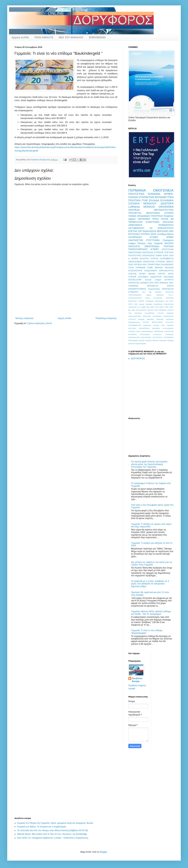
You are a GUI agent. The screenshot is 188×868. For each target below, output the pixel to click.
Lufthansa (134, 207)
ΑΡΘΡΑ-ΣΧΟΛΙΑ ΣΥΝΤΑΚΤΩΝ (151, 196)
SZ (151, 228)
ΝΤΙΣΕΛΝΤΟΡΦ (135, 271)
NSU (145, 264)
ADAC (154, 234)
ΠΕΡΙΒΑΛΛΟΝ (135, 222)
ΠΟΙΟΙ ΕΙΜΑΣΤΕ (44, 37)
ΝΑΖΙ (138, 331)
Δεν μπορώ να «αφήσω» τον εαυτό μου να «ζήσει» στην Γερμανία (151, 563)
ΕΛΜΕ (150, 268)
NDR (152, 307)
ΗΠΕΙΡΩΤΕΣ (134, 283)
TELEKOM (169, 292)
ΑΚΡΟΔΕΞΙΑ (152, 286)
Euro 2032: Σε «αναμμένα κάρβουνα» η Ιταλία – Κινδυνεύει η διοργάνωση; (53, 838)
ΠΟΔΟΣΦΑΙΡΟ (151, 271)
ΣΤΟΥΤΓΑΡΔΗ (153, 240)
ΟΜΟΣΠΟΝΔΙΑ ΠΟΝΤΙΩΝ (159, 246)
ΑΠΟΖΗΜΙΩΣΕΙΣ (135, 295)
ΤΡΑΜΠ (141, 301)
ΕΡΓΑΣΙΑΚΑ (134, 234)
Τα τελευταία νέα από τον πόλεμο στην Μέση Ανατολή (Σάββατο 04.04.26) (53, 830)
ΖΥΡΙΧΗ (146, 322)
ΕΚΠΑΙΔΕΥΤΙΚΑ (164, 197)
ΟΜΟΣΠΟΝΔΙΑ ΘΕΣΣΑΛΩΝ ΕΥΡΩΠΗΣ (146, 252)
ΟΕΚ (171, 231)
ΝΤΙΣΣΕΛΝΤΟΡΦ (135, 298)
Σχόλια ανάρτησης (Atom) (40, 323)
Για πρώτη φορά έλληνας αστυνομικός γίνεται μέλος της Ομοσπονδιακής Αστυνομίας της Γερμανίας (149, 464)
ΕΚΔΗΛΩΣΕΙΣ (149, 231)
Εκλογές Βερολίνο (146, 319)
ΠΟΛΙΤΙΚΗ (134, 200)
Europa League (153, 280)
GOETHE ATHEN (137, 274)
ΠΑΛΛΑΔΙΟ (169, 277)
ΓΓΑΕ (145, 200)
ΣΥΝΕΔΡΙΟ (133, 292)
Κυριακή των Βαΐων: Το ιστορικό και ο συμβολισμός (42, 827)
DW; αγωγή (139, 304)
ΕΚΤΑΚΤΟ (169, 280)
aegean (132, 219)
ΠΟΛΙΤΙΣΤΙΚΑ (136, 194)
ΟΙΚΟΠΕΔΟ (134, 210)
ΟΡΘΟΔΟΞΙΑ (168, 289)
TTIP (157, 307)
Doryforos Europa (137, 680)
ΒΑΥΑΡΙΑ (169, 243)
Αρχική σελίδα (20, 37)
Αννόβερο (162, 234)
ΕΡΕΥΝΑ (133, 231)
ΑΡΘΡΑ (135, 259)
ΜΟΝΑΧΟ (149, 207)
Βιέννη (170, 234)
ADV (144, 292)
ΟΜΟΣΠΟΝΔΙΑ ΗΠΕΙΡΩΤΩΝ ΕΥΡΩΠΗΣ (147, 262)
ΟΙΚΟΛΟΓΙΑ (134, 246)
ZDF (140, 231)
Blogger (103, 852)
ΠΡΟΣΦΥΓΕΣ (135, 213)
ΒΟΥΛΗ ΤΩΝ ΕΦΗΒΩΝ (157, 310)
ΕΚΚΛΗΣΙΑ (168, 222)
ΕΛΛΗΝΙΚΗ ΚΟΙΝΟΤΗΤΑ (150, 277)
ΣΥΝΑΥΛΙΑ (157, 334)
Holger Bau (145, 307)
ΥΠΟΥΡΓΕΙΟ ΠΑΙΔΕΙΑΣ (162, 216)
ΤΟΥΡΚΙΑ (145, 234)
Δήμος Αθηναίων (155, 295)
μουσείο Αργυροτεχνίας (137, 343)
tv (129, 259)
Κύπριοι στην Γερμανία (163, 325)
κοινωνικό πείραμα (166, 340)
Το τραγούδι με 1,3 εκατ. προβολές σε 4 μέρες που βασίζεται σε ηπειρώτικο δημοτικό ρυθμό (150, 584)
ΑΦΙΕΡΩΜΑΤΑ (135, 225)
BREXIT (170, 262)
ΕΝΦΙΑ (159, 255)
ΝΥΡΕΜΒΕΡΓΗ (167, 259)
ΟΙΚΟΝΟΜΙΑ (166, 207)
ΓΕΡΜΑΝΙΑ (137, 190)
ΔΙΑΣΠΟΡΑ (167, 203)
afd (172, 219)
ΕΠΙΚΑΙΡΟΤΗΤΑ (166, 228)
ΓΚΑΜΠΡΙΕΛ (150, 313)
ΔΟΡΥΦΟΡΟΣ (138, 359)
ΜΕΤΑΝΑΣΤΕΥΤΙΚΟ (164, 210)
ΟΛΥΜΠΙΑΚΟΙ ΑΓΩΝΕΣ (143, 237)
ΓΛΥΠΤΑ (161, 313)
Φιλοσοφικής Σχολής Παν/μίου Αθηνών (143, 340)
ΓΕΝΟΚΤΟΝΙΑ (154, 264)
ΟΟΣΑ (147, 298)
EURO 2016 (168, 255)
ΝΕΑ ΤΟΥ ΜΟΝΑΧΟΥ (71, 37)
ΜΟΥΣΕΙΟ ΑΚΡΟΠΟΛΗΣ (139, 328)
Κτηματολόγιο (154, 289)
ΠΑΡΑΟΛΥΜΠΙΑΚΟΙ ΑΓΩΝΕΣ (144, 249)
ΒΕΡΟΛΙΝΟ (163, 231)
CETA (131, 304)
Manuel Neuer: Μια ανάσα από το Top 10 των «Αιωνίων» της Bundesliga (52, 834)
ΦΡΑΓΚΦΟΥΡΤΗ (166, 271)
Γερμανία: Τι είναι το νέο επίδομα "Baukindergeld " (147, 632)
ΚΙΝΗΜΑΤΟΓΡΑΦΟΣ (137, 289)
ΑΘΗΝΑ (152, 274)
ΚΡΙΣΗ (156, 219)
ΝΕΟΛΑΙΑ (169, 268)
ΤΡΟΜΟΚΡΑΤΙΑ (166, 225)
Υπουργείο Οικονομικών (155, 301)
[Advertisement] (66, 290)
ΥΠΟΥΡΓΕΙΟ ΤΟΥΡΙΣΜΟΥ (163, 337)
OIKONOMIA (144, 219)
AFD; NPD (154, 283)
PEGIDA (158, 292)
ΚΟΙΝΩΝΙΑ (154, 194)
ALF (167, 301)
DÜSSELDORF (135, 280)
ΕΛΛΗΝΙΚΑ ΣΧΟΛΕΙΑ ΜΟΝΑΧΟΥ (151, 202)
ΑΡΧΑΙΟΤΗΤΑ (141, 310)
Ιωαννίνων (147, 325)
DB (150, 292)
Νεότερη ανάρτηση (24, 318)
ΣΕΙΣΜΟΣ (144, 283)
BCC (172, 301)
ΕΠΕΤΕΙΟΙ (169, 252)
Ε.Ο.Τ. (171, 295)
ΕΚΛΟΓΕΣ (144, 259)
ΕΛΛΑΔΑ (154, 200)
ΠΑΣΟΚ (165, 219)
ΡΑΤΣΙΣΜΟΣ (145, 334)
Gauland (149, 304)
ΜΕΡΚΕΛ (159, 268)
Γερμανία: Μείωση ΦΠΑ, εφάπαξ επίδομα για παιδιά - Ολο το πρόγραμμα (151, 613)
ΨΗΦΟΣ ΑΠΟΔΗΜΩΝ (139, 216)
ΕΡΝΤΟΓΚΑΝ (168, 249)
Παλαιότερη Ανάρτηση (106, 318)
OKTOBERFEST (136, 228)
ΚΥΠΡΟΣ (154, 259)
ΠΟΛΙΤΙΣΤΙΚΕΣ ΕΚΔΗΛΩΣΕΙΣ (142, 255)
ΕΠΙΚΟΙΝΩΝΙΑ (97, 37)
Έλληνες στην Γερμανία (150, 243)
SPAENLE (164, 283)
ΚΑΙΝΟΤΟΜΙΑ (153, 222)
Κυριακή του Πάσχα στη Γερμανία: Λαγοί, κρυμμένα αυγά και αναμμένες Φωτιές (55, 823)
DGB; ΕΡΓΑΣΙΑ (135, 264)
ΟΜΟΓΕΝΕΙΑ (163, 190)
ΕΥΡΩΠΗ (169, 213)
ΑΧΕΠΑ (170, 286)
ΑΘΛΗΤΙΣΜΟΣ (153, 213)
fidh (133, 310)
